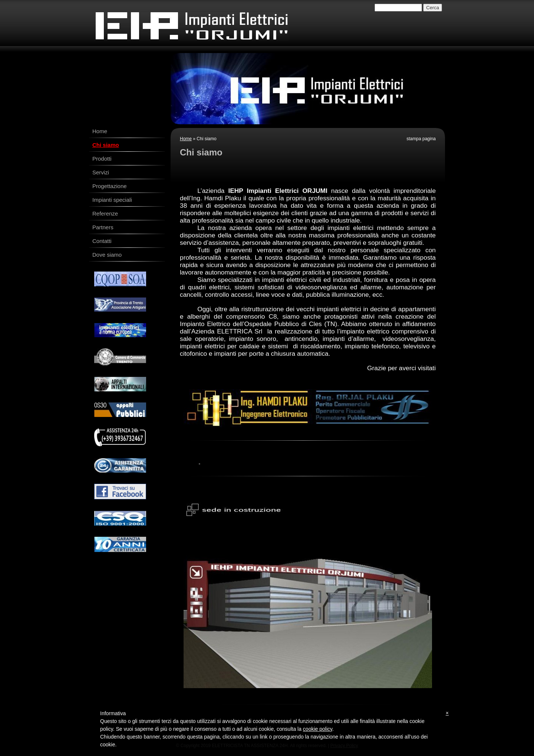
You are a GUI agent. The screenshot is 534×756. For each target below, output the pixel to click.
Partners (103, 227)
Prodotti (102, 159)
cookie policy (318, 729)
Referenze (105, 213)
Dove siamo (107, 255)
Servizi (101, 172)
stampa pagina (421, 139)
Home (186, 139)
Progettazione (110, 186)
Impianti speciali (112, 200)
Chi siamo (106, 145)
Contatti (102, 241)
